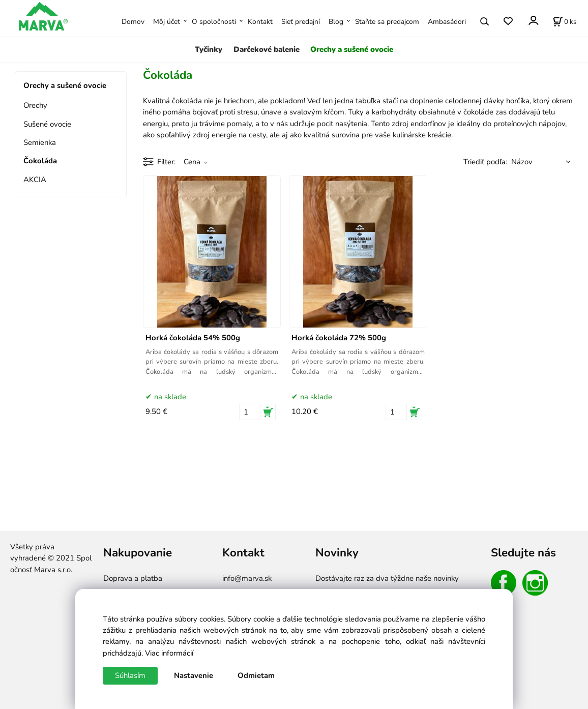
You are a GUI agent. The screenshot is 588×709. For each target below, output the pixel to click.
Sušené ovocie (47, 124)
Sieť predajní (301, 22)
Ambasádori (447, 22)
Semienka (40, 142)
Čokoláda (40, 161)
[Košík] (565, 21)
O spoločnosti (214, 22)
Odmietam (256, 675)
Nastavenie (194, 675)
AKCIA (35, 180)
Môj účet (167, 22)
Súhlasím (130, 675)
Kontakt (260, 22)
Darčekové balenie (267, 49)
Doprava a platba (133, 578)
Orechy (35, 105)
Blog (336, 22)
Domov (133, 22)
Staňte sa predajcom (387, 22)
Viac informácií (169, 653)
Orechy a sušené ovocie (352, 49)
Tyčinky (209, 49)
